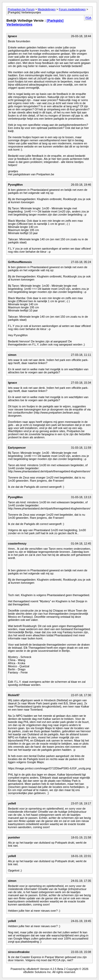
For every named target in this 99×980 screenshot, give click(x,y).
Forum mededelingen (72, 9)
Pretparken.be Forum (21, 9)
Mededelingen (47, 9)
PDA (88, 18)
